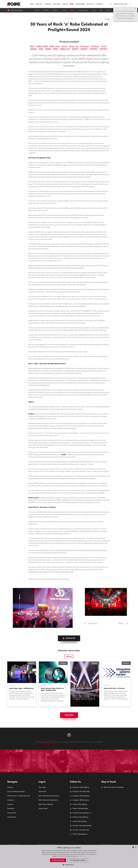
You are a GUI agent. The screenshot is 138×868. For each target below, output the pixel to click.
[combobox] (133, 847)
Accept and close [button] (58, 860)
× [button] (136, 847)
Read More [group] (69, 715)
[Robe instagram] (69, 735)
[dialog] (69, 856)
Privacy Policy (82, 856)
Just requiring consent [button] (78, 860)
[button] (69, 865)
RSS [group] (107, 19)
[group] (69, 638)
